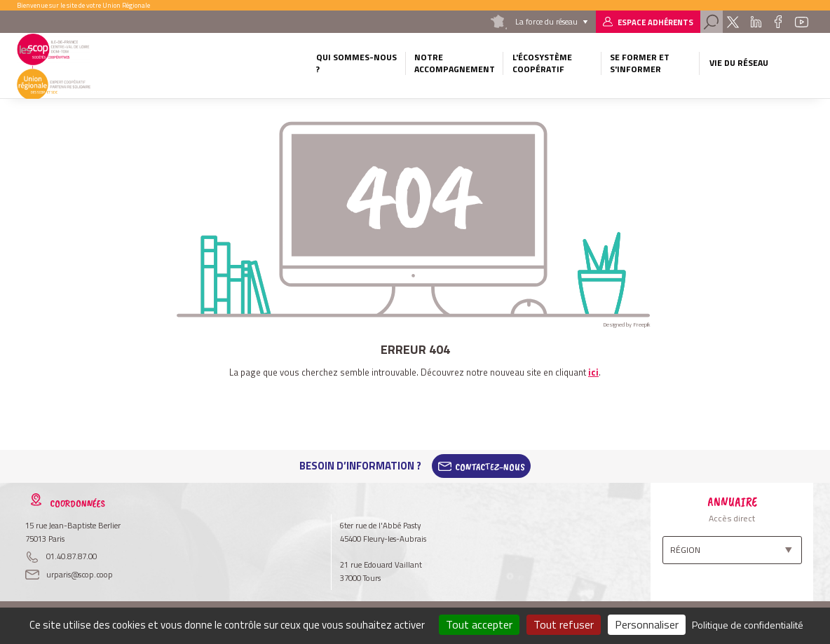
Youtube (802, 22)
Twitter (733, 22)
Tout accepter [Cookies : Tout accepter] (479, 624)
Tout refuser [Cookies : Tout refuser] (564, 624)
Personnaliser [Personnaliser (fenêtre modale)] (647, 624)
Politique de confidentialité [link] (748, 625)
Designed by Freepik (627, 324)
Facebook (778, 22)
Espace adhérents (655, 22)
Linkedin (755, 22)
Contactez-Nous (490, 466)
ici (593, 372)
